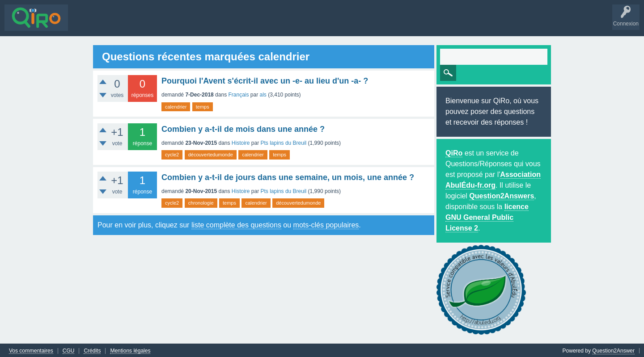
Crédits (92, 350)
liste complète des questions (236, 224)
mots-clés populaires (326, 224)
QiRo (454, 152)
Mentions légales (130, 350)
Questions (87, 24)
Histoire (241, 142)
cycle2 (172, 154)
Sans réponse (126, 24)
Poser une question (246, 24)
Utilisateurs (198, 24)
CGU (69, 350)
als (263, 94)
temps (203, 105)
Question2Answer (613, 349)
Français (238, 94)
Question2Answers (502, 195)
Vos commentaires (31, 350)
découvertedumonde (211, 154)
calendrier (176, 105)
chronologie (201, 202)
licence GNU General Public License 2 (487, 216)
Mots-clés (164, 24)
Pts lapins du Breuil (284, 142)
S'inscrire (313, 24)
